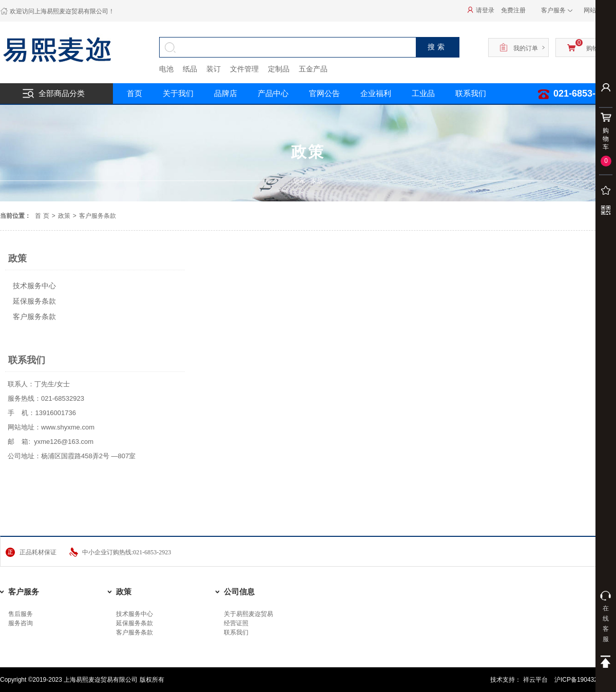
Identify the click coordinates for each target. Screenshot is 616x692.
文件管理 (244, 69)
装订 (214, 69)
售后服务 (21, 614)
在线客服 (606, 617)
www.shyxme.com (68, 427)
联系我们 (236, 632)
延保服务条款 (34, 301)
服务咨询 (21, 623)
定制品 (279, 69)
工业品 (423, 93)
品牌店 (226, 93)
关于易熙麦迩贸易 (248, 614)
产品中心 (273, 93)
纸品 (190, 69)
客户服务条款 (34, 316)
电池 (166, 69)
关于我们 (178, 93)
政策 (64, 216)
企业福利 (376, 93)
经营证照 (236, 623)
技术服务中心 (34, 286)
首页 (134, 93)
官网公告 (324, 93)
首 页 (42, 216)
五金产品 (313, 69)
